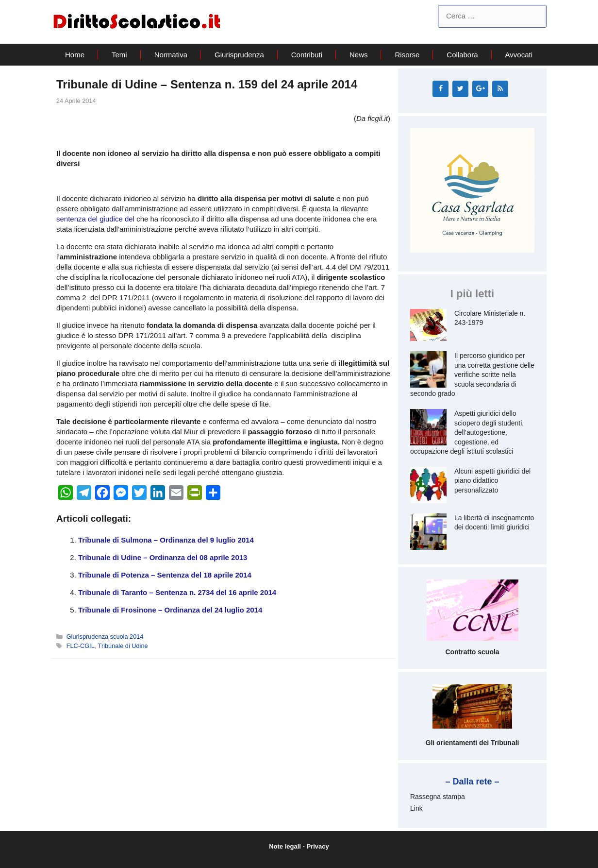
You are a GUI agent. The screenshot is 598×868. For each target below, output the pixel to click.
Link (416, 808)
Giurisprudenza (239, 55)
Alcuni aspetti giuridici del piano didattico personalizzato (492, 481)
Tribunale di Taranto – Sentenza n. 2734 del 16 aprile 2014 (177, 592)
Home (75, 55)
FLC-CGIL (81, 646)
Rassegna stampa (438, 797)
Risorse (407, 55)
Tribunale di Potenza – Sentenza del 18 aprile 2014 (165, 575)
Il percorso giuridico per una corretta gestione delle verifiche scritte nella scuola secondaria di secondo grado (472, 374)
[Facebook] (440, 89)
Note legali (285, 846)
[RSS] (500, 89)
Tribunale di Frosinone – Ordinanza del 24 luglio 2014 (170, 610)
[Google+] (480, 89)
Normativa (171, 55)
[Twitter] (460, 89)
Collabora (462, 55)
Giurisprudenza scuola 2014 (105, 637)
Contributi (307, 55)
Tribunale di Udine (123, 646)
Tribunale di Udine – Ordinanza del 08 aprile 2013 (163, 557)
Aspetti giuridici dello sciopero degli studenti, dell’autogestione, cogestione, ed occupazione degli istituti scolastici (467, 432)
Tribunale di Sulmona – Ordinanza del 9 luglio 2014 (166, 540)
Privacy (318, 846)
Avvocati (519, 55)
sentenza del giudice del (96, 219)
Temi (119, 55)
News (359, 55)
